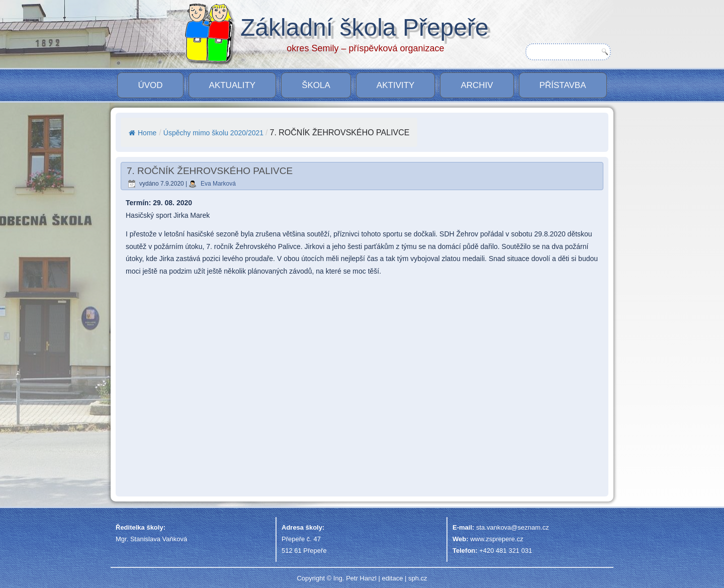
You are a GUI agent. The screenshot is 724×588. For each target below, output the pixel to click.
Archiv (477, 85)
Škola (316, 85)
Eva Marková (218, 184)
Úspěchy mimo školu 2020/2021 (213, 133)
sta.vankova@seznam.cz (513, 527)
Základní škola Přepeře (365, 27)
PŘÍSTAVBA (563, 85)
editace (392, 578)
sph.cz (418, 578)
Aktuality (233, 85)
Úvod (150, 85)
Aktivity (396, 85)
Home (143, 133)
